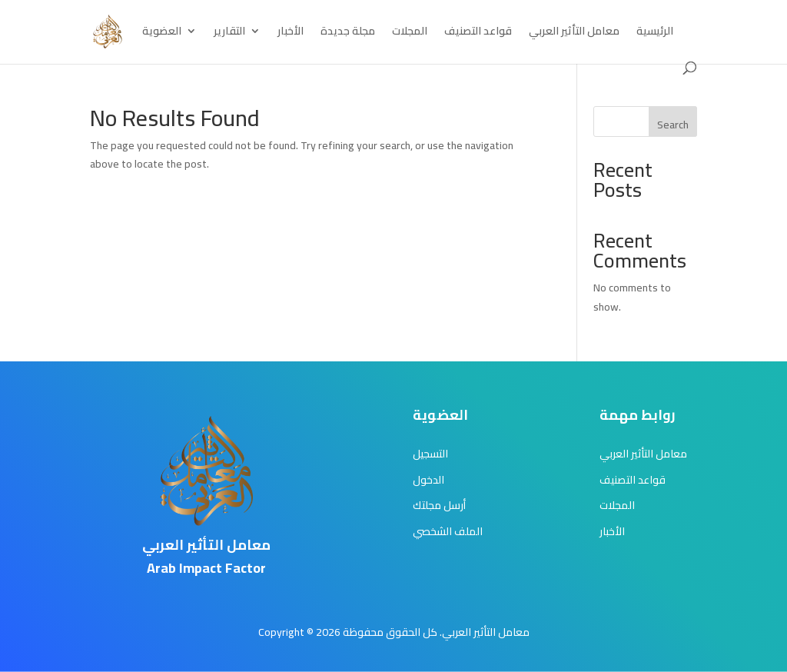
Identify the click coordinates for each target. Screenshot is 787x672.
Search (673, 125)
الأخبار (291, 33)
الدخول (428, 480)
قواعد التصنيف (478, 33)
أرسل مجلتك (439, 505)
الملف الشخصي (448, 531)
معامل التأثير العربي (574, 33)
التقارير (229, 33)
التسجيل (430, 454)
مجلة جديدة (348, 33)
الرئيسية (655, 33)
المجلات (410, 33)
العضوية (162, 33)
